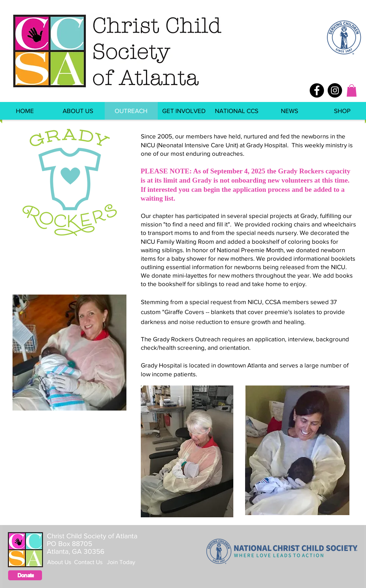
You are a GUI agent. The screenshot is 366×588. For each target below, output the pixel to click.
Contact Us (90, 562)
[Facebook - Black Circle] (317, 90)
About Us (61, 562)
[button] (352, 90)
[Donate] (25, 575)
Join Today (121, 562)
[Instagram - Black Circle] (335, 90)
